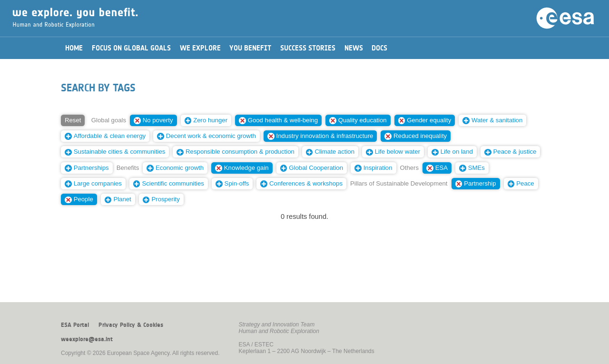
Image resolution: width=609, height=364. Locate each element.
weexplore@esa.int (87, 339)
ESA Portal (75, 325)
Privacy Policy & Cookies (131, 325)
